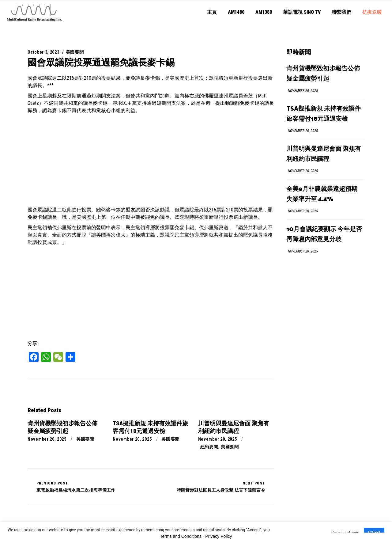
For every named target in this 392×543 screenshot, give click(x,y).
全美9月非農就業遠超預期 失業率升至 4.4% (322, 194)
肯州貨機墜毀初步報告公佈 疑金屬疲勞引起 (323, 74)
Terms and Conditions (181, 536)
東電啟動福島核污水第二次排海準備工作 (76, 487)
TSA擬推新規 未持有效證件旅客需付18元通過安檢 (324, 114)
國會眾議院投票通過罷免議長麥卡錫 (101, 62)
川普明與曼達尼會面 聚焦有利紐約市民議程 (324, 154)
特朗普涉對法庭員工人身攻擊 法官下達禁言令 (221, 487)
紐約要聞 (209, 447)
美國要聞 (75, 52)
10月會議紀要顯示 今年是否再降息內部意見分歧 (324, 234)
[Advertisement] (151, 160)
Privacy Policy (219, 536)
